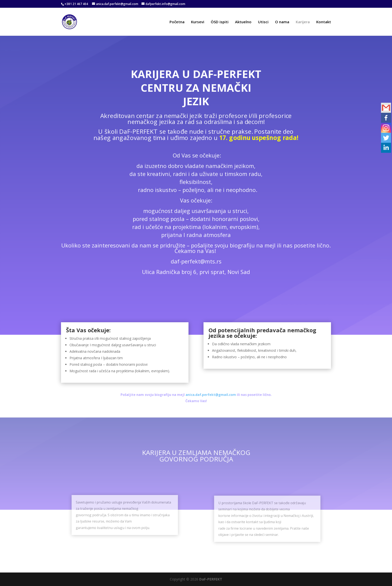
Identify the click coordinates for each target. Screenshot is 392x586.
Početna (177, 22)
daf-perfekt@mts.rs (196, 257)
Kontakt (324, 22)
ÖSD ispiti (220, 22)
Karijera (303, 22)
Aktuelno (243, 22)
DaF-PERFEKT (211, 579)
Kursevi (198, 22)
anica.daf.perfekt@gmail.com (206, 396)
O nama (282, 22)
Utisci (263, 22)
